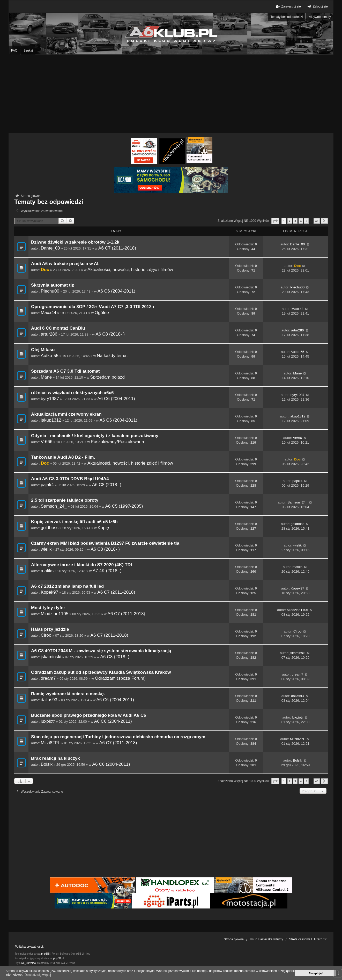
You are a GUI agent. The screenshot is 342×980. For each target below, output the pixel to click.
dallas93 (49, 700)
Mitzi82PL (50, 743)
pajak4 (47, 485)
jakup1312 (51, 420)
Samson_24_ (54, 506)
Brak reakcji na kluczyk (55, 758)
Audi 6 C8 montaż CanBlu (58, 328)
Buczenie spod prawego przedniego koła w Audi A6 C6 (89, 715)
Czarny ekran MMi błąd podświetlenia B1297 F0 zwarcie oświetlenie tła (105, 543)
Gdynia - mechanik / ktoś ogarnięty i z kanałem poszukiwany (95, 436)
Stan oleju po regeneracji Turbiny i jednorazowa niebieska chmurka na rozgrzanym (118, 737)
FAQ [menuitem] (14, 51)
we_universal (29, 963)
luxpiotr (48, 721)
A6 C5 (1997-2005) (124, 506)
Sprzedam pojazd (107, 377)
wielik (46, 549)
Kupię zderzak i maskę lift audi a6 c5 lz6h (74, 522)
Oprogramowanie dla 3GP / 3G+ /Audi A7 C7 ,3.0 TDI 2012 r (93, 307)
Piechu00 (50, 291)
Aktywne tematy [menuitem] (320, 17)
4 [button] (301, 221)
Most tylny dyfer (48, 608)
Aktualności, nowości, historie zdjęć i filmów (130, 269)
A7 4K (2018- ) (107, 571)
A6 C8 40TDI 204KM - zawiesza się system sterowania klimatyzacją (101, 651)
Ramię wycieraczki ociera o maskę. (68, 694)
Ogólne (102, 313)
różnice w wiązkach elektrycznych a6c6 (72, 393)
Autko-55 (50, 356)
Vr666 (46, 442)
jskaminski (51, 657)
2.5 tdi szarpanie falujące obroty (65, 500)
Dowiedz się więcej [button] (38, 975)
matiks (47, 571)
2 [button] (290, 221)
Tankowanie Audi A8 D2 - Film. (63, 457)
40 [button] (317, 221)
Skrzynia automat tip (53, 285)
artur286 (49, 334)
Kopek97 (49, 592)
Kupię (103, 528)
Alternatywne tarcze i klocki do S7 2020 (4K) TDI (81, 565)
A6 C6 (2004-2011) (116, 291)
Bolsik (47, 764)
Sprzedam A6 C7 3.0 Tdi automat (65, 371)
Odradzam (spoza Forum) (120, 678)
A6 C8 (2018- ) (110, 334)
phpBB (45, 954)
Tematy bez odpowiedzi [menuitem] (287, 17)
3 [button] (295, 221)
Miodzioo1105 (54, 614)
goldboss (50, 528)
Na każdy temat (112, 356)
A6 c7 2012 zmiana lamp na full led (67, 586)
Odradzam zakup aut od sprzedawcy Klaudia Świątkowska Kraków (101, 672)
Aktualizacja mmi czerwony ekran (66, 414)
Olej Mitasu (43, 350)
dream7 (48, 678)
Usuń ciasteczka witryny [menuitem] (266, 939)
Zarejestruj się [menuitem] (288, 6)
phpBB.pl (58, 958)
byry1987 (50, 399)
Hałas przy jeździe (50, 629)
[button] (275, 221)
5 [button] (306, 221)
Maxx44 (48, 313)
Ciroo (46, 635)
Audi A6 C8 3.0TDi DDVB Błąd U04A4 (70, 479)
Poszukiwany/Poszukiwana (117, 442)
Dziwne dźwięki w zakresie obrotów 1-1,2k (75, 242)
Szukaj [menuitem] (28, 51)
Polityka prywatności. (29, 947)
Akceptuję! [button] (315, 973)
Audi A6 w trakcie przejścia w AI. (65, 264)
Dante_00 (50, 248)
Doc (45, 269)
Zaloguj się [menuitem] (317, 6)
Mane (46, 377)
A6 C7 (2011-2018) (117, 248)
